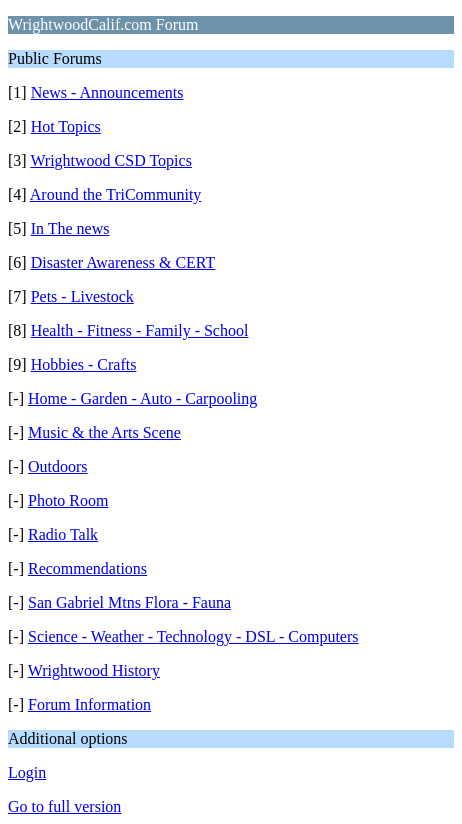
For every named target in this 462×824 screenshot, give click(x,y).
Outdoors (58, 466)
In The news (70, 228)
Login (27, 772)
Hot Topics (66, 126)
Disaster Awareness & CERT (123, 262)
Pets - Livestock (82, 296)
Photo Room (68, 500)
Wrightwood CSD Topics (111, 160)
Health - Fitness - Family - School (140, 330)
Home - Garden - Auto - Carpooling (142, 398)
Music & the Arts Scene (104, 432)
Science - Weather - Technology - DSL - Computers (193, 636)
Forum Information (89, 704)
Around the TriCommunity (116, 194)
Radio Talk (63, 534)
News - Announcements (107, 92)
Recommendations (87, 568)
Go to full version (64, 806)
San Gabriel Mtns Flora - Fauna (129, 602)
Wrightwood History (94, 670)
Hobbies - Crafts (84, 364)
